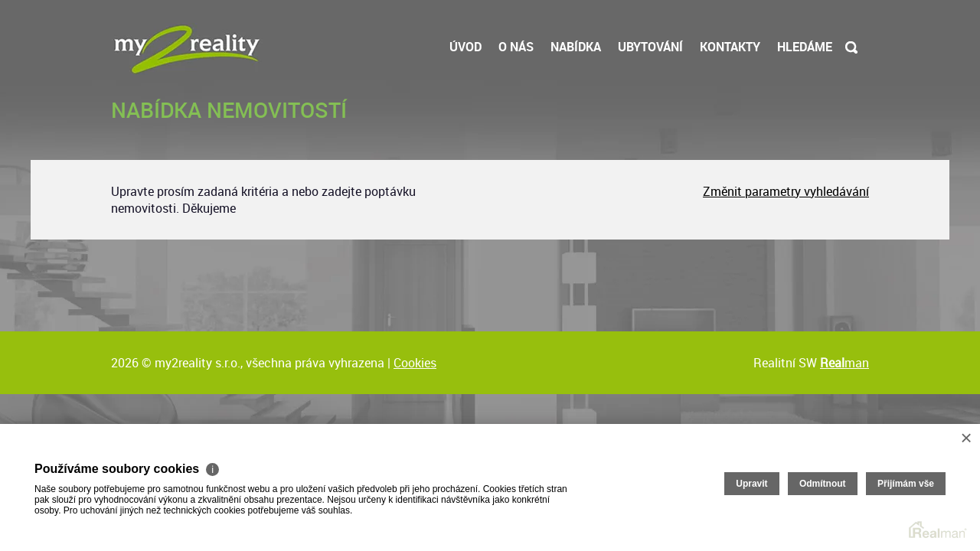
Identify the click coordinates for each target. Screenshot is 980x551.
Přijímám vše (906, 484)
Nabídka (576, 47)
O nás (516, 47)
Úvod (465, 47)
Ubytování (650, 47)
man (844, 363)
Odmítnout (823, 484)
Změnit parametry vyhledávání (786, 191)
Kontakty (730, 47)
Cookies (415, 363)
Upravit (751, 484)
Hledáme (805, 47)
